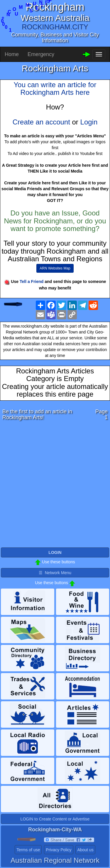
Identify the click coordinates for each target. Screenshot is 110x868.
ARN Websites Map (55, 268)
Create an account (41, 122)
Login (89, 122)
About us (85, 850)
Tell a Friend (32, 282)
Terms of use (28, 850)
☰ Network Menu (55, 573)
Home (12, 54)
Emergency (41, 54)
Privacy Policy (59, 850)
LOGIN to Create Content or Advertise (55, 819)
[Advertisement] (55, 486)
